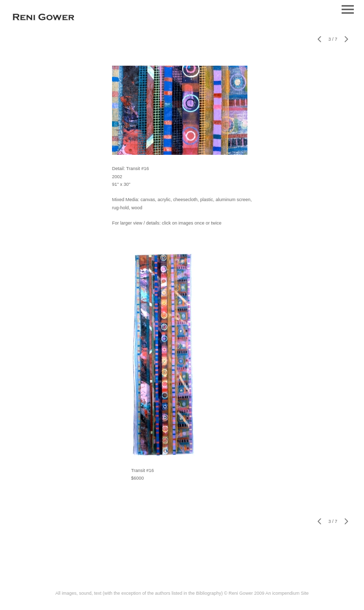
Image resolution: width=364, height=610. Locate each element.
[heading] (44, 18)
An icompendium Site (287, 593)
